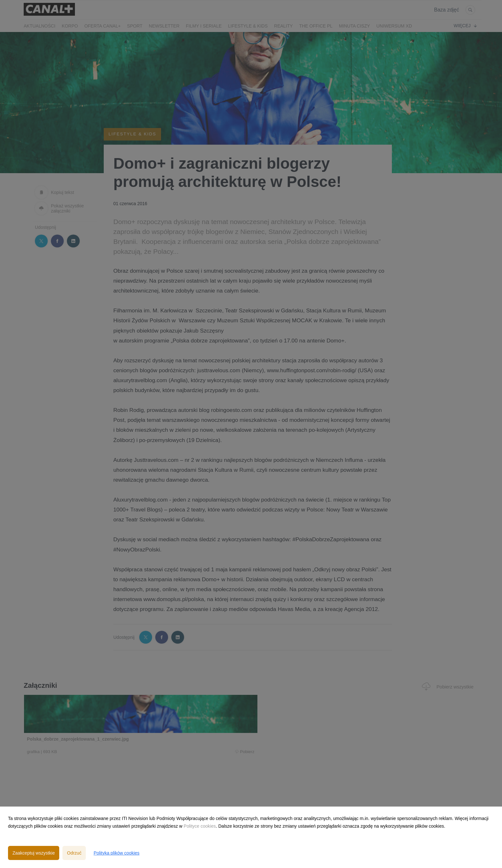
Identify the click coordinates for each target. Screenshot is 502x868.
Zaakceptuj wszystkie (34, 853)
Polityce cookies (200, 826)
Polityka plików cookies (116, 853)
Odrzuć (74, 853)
